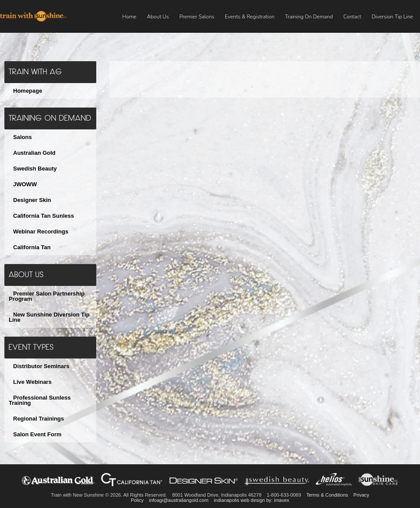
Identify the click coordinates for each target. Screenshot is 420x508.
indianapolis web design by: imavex (252, 500)
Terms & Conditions (327, 495)
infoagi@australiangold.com (178, 500)
